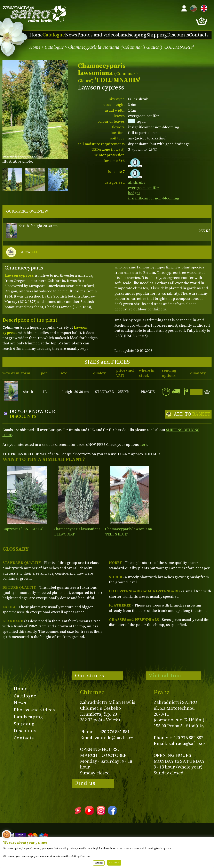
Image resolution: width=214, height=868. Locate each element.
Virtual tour (166, 676)
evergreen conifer (144, 188)
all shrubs (137, 183)
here (143, 445)
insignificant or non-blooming (154, 198)
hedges (134, 193)
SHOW (29, 252)
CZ (192, 8)
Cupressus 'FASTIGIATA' (22, 529)
